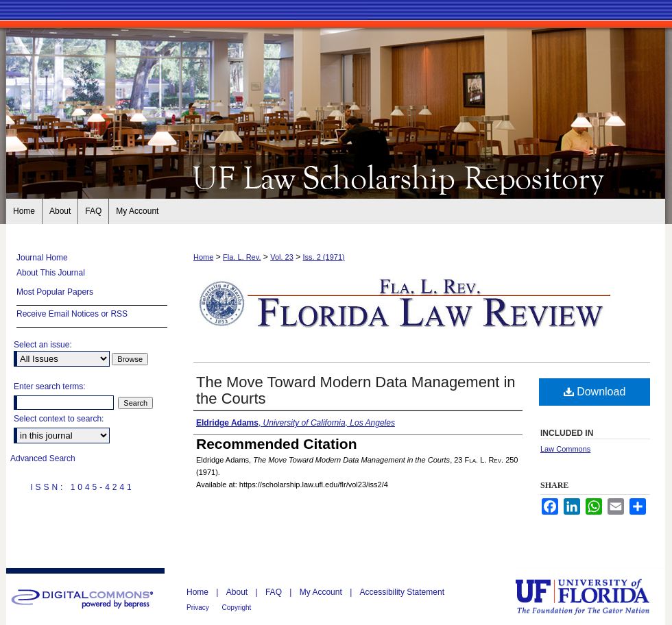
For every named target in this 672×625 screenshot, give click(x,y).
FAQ (275, 592)
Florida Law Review (336, 177)
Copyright (237, 608)
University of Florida (592, 597)
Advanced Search (43, 458)
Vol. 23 (282, 257)
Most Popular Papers (55, 292)
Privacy (199, 608)
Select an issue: (43, 345)
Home (203, 257)
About (238, 592)
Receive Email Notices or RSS (72, 314)
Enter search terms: (50, 387)
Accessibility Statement (402, 592)
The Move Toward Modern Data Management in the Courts (356, 390)
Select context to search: (59, 419)
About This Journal (51, 273)
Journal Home (42, 258)
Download (595, 392)
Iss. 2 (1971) (324, 257)
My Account (322, 592)
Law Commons (565, 449)
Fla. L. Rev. (242, 257)
